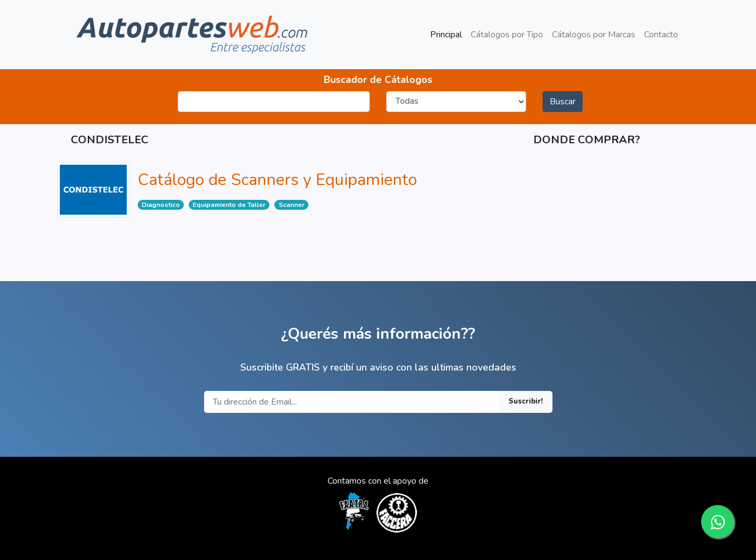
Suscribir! (526, 401)
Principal (448, 34)
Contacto (661, 35)
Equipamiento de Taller (229, 205)
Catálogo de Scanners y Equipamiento (277, 180)
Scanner (292, 205)
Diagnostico (161, 205)
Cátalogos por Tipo (507, 35)
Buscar (563, 102)
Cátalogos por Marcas (594, 35)
